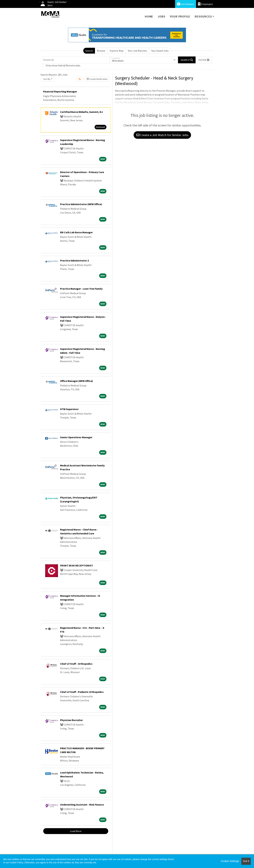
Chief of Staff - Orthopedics (76, 664)
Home (149, 16)
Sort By (47, 79)
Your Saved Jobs (160, 51)
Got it (246, 861)
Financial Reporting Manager (60, 91)
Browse (101, 51)
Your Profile (180, 16)
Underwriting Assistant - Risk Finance (82, 805)
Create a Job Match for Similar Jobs (162, 135)
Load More (76, 831)
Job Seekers (186, 4)
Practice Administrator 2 (74, 260)
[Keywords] (76, 60)
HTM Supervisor (69, 409)
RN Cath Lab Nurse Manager (76, 232)
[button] (204, 60)
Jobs (161, 16)
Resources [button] (203, 16)
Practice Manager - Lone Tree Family (81, 289)
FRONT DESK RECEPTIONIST (77, 565)
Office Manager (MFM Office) (77, 381)
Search (89, 51)
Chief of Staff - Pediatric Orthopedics (82, 692)
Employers (205, 4)
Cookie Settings (230, 861)
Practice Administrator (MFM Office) (81, 204)
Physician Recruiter (71, 720)
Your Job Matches (137, 51)
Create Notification (97, 79)
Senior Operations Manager (76, 437)
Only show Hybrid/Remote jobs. (63, 65)
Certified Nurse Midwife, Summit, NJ (81, 112)
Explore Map (117, 51)
